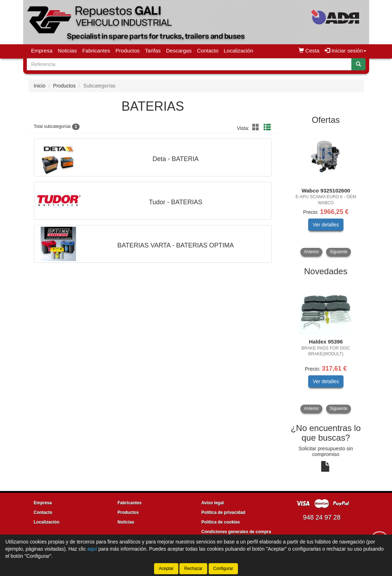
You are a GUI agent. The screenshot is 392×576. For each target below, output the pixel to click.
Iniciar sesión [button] (345, 51)
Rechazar (193, 569)
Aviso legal (213, 503)
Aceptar (166, 569)
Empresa (42, 51)
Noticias (67, 51)
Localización (238, 51)
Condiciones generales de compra (236, 532)
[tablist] (326, 193)
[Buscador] (189, 64)
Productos (128, 51)
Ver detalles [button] (326, 225)
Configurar (223, 569)
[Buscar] (358, 64)
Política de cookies (221, 522)
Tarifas (153, 51)
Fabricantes (96, 51)
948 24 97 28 (322, 517)
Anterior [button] (311, 252)
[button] (257, 127)
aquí (92, 549)
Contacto (208, 51)
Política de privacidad (223, 512)
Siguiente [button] (338, 252)
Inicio (40, 86)
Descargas (179, 51)
